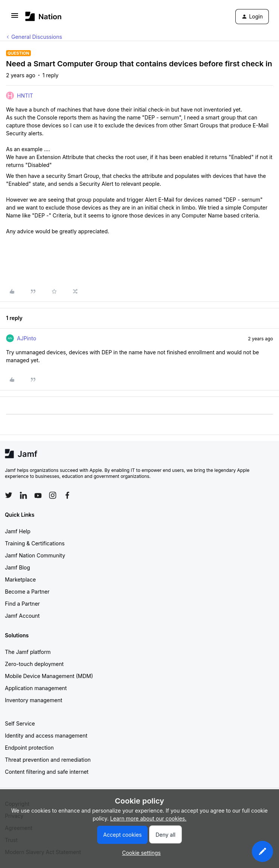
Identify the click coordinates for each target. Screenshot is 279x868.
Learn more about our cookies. (149, 818)
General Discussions (37, 37)
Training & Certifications (35, 543)
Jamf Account (22, 616)
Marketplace (20, 579)
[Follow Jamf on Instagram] (53, 495)
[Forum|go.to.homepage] (43, 16)
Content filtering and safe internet (47, 772)
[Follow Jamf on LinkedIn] (23, 495)
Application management (36, 688)
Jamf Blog (18, 567)
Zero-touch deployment (34, 664)
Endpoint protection (29, 748)
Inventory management (34, 700)
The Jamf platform (28, 652)
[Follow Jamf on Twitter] (9, 495)
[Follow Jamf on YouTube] (38, 495)
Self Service (20, 723)
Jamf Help (18, 531)
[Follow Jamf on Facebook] (67, 495)
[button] (15, 18)
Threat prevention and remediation (48, 760)
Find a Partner (22, 604)
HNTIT (25, 96)
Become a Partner (27, 592)
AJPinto (27, 338)
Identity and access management (46, 736)
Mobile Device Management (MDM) (49, 676)
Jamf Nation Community (35, 555)
